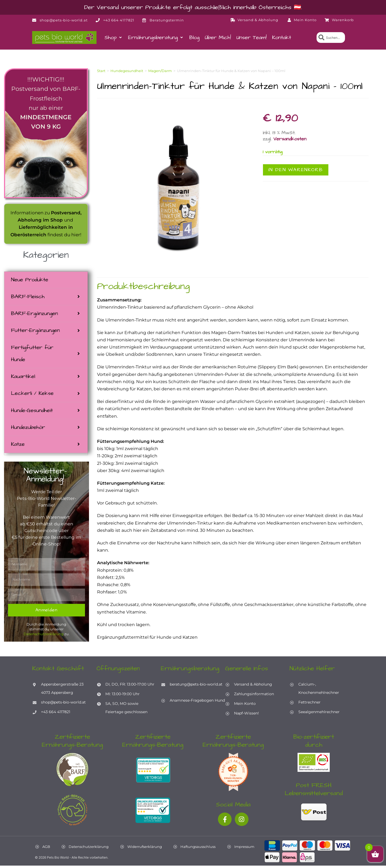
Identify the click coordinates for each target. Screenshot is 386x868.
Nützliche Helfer (312, 671)
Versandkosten (290, 139)
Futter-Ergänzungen (35, 331)
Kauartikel (23, 378)
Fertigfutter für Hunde (32, 355)
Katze (18, 447)
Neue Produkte (30, 280)
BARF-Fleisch (28, 297)
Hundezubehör (28, 429)
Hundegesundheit (127, 71)
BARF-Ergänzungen (34, 314)
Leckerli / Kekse (32, 395)
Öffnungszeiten (118, 671)
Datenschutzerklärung (44, 636)
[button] (114, 38)
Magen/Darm (160, 71)
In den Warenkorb (296, 170)
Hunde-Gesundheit (32, 412)
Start (101, 71)
